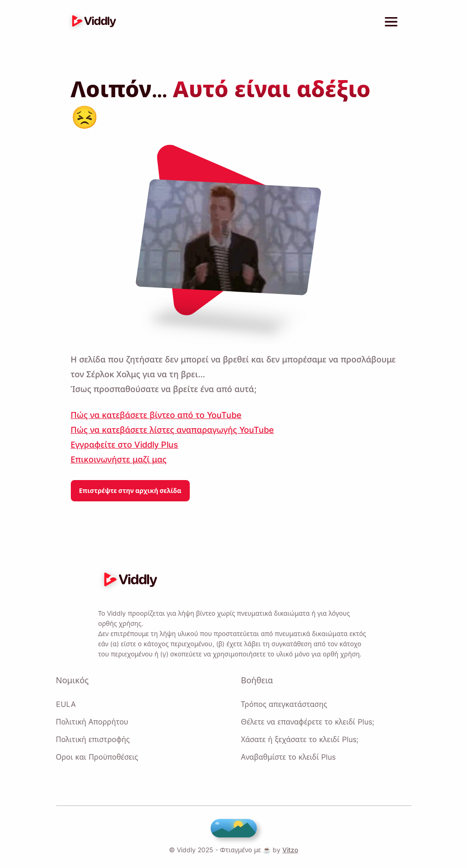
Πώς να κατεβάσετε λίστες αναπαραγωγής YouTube (171, 425)
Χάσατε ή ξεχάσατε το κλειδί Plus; (299, 739)
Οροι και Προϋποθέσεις (97, 757)
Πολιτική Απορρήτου (92, 722)
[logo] (92, 22)
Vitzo (288, 850)
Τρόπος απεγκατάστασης (284, 704)
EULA (65, 704)
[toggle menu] (391, 22)
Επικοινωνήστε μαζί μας (118, 455)
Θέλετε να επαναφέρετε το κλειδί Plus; (307, 722)
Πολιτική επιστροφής (93, 739)
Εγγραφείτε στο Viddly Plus (124, 440)
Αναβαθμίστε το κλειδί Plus (288, 757)
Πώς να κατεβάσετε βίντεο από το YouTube (155, 410)
